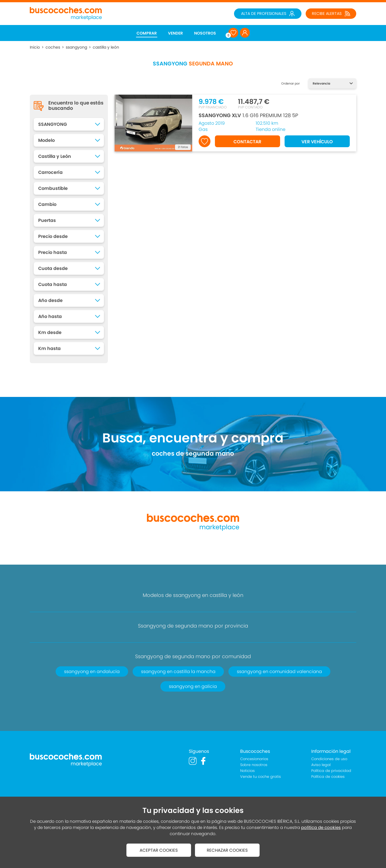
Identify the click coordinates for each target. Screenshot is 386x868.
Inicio (35, 47)
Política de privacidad (331, 771)
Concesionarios (254, 759)
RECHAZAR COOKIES (227, 850)
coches (53, 47)
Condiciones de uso (329, 759)
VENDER (175, 33)
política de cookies (321, 827)
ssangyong (76, 47)
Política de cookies (328, 777)
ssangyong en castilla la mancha (178, 672)
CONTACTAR (247, 142)
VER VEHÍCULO (317, 142)
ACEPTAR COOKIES (159, 850)
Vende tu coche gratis (261, 777)
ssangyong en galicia (193, 686)
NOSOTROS (205, 33)
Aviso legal (321, 765)
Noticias (248, 771)
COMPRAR (147, 33)
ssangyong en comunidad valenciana (279, 672)
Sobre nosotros (254, 765)
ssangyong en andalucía (92, 672)
